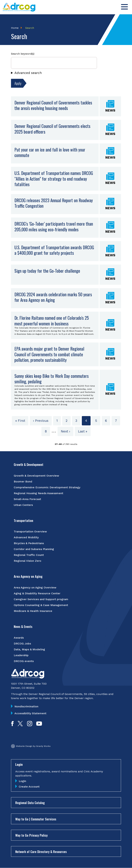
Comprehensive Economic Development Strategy (47, 487)
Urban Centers (23, 505)
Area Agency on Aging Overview (35, 587)
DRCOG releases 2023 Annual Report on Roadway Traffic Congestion (54, 203)
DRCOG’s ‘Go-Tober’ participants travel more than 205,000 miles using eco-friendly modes (54, 226)
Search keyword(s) (23, 54)
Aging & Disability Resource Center (37, 593)
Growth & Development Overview (36, 476)
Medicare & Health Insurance (33, 611)
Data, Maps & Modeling (29, 649)
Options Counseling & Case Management (41, 605)
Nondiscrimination (26, 706)
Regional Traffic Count (29, 555)
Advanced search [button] (28, 73)
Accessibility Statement (30, 713)
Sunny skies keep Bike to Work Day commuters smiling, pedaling (52, 379)
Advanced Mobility (26, 537)
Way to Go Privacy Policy (31, 835)
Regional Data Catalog (30, 803)
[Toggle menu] (124, 7)
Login (22, 781)
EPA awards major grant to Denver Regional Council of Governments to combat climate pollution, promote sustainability (49, 354)
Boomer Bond (23, 481)
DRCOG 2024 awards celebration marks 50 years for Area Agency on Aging (53, 297)
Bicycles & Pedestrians (29, 543)
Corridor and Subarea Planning (34, 549)
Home (15, 28)
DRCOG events (24, 661)
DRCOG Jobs (22, 644)
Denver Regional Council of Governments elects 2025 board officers (52, 129)
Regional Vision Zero (27, 561)
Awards (19, 638)
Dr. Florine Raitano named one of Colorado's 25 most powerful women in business (52, 321)
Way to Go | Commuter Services (36, 819)
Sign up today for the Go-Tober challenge (47, 271)
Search (30, 28)
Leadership (21, 655)
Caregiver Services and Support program (41, 599)
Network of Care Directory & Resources (41, 851)
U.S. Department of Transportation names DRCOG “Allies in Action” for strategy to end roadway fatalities (54, 179)
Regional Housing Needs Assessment (38, 493)
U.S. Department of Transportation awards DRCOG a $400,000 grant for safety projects (54, 250)
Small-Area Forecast (27, 499)
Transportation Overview (30, 531)
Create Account (29, 787)
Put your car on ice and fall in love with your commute (50, 152)
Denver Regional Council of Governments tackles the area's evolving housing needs (53, 105)
